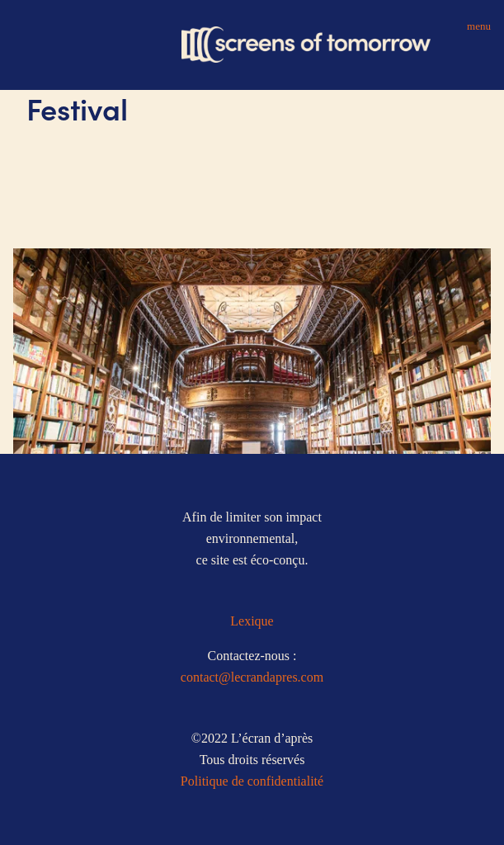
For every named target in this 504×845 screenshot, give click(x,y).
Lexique (252, 621)
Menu (479, 26)
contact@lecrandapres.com (252, 677)
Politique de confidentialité (252, 781)
